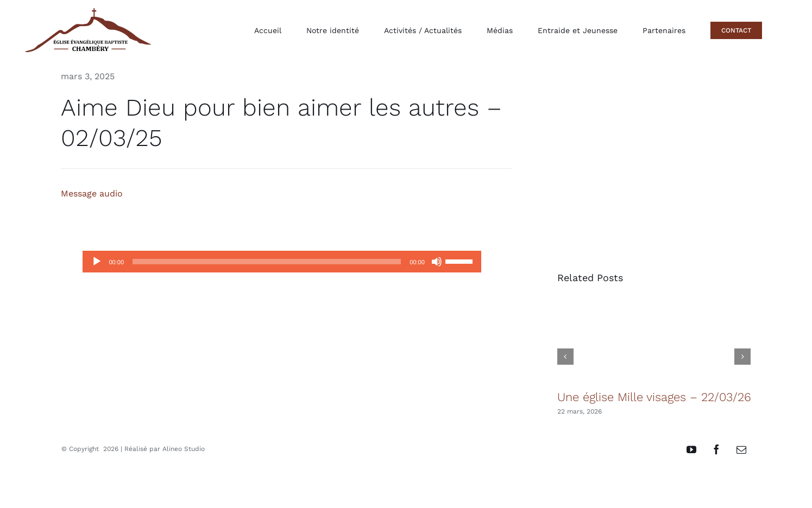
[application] (282, 262)
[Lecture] (97, 262)
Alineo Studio (184, 449)
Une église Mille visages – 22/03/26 (654, 397)
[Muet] (437, 262)
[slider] (267, 262)
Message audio (92, 193)
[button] (565, 357)
